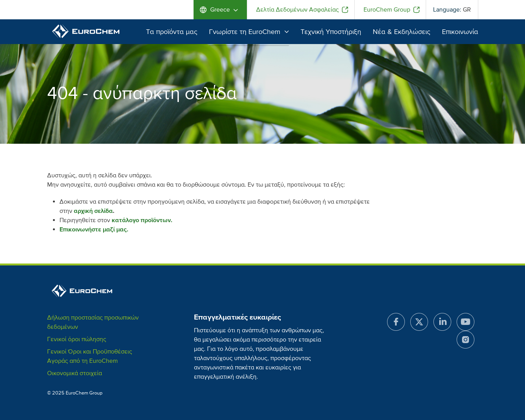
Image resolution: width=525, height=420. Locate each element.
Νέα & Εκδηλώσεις (402, 32)
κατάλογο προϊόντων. (142, 220)
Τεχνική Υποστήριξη (331, 32)
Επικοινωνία (460, 32)
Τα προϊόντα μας (172, 32)
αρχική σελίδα (93, 211)
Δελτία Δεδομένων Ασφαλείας (297, 10)
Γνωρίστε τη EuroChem (249, 32)
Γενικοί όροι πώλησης (77, 339)
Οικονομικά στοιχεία (75, 373)
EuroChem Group (387, 10)
